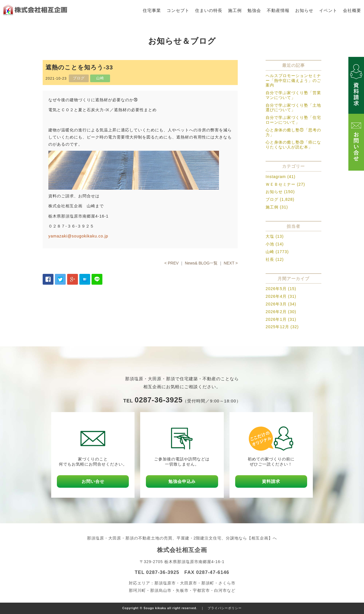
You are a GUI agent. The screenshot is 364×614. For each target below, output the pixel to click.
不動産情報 (278, 11)
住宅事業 (152, 11)
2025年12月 (277, 327)
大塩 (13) (275, 236)
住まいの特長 (209, 11)
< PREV (171, 263)
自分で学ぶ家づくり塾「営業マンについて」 (293, 95)
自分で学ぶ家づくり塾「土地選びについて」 (293, 108)
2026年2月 (276, 312)
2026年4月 (276, 296)
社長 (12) (275, 259)
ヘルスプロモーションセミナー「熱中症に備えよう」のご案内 (293, 80)
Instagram (276, 177)
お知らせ (304, 11)
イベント (328, 11)
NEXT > (231, 263)
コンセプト (178, 11)
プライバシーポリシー (225, 608)
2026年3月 (276, 304)
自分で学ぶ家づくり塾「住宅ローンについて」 (293, 120)
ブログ (272, 199)
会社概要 (352, 11)
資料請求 (271, 481)
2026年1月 (276, 319)
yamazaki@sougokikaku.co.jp (78, 236)
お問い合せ (93, 481)
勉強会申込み (182, 481)
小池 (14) (275, 244)
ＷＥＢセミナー (281, 184)
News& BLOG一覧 (201, 263)
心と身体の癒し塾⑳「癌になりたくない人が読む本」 (293, 145)
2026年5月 (276, 289)
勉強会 (254, 11)
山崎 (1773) (277, 252)
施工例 (235, 11)
